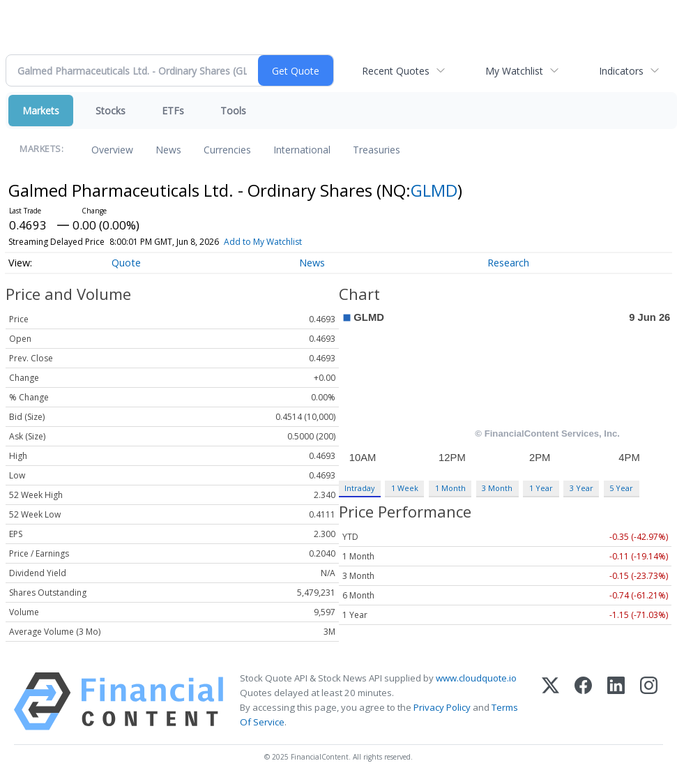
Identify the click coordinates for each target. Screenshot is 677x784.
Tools (233, 111)
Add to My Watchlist (263, 242)
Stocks (111, 111)
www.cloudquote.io (476, 678)
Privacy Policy (442, 707)
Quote (126, 263)
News (168, 150)
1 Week (405, 488)
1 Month (450, 488)
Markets (41, 111)
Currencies (227, 150)
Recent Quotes (396, 71)
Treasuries (376, 150)
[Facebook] (583, 701)
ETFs (173, 111)
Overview (112, 150)
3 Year (581, 488)
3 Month (497, 488)
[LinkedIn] (616, 701)
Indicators (621, 71)
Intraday (359, 488)
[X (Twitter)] (550, 701)
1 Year (541, 488)
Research (508, 263)
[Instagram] (649, 701)
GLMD (434, 190)
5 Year (621, 488)
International (302, 150)
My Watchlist (514, 71)
